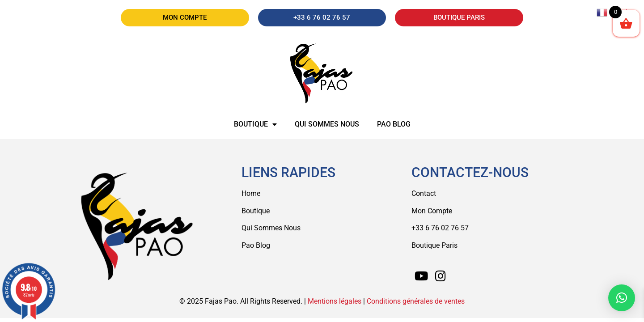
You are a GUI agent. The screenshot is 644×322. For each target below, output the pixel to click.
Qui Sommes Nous (271, 228)
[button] (622, 298)
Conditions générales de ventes (416, 301)
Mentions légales (335, 301)
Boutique (255, 124)
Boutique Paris (434, 245)
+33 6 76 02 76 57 (440, 228)
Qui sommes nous (327, 124)
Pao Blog (394, 124)
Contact (424, 193)
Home (251, 193)
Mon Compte (432, 211)
